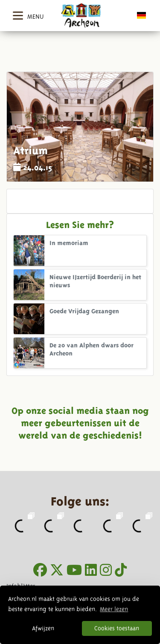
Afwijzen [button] (43, 628)
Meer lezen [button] (114, 609)
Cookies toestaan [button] (117, 628)
